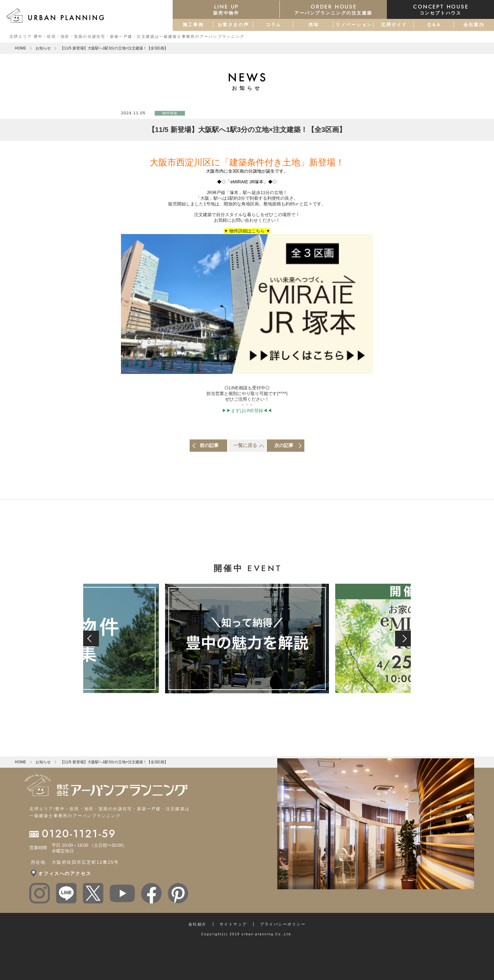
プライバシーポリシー (283, 924)
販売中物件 (226, 9)
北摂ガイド (394, 25)
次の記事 (284, 445)
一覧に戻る (245, 445)
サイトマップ (233, 924)
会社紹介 (198, 924)
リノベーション (354, 25)
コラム (273, 25)
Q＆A (434, 25)
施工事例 (193, 25)
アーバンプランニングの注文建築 (333, 9)
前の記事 (209, 445)
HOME (20, 48)
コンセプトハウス (440, 9)
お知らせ (43, 48)
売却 (314, 25)
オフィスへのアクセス (65, 873)
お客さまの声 (233, 25)
